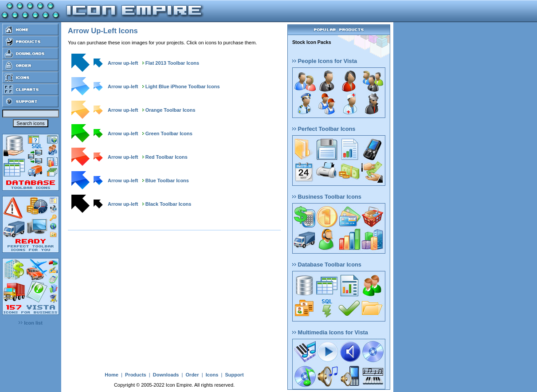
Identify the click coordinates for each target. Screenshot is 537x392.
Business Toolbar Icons (327, 197)
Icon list (31, 323)
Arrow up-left (123, 63)
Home (112, 375)
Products (136, 375)
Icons (212, 375)
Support (234, 375)
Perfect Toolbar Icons (324, 129)
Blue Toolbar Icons (167, 180)
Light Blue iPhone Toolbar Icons (183, 86)
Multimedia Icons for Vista (330, 332)
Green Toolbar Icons (169, 133)
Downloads (166, 375)
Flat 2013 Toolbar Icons (172, 63)
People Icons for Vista (325, 61)
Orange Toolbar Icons (171, 110)
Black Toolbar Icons (169, 204)
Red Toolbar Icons (167, 157)
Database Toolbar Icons (327, 265)
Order (192, 375)
